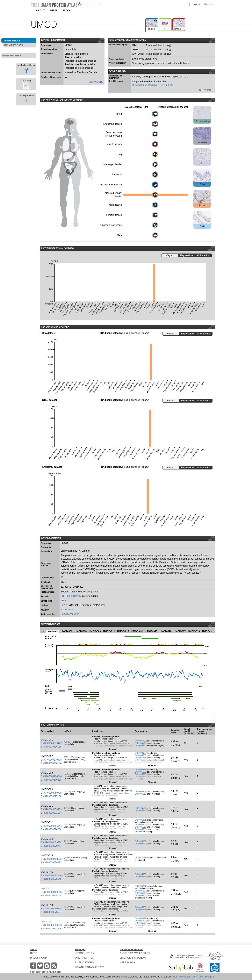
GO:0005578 (140, 829)
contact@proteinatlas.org (45, 972)
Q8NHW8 (68, 858)
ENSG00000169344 (71, 596)
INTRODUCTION (85, 953)
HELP (54, 10)
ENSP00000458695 (51, 859)
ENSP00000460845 (51, 892)
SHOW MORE (96, 82)
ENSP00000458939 (51, 809)
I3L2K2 (67, 792)
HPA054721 (153, 85)
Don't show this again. (203, 977)
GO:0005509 (140, 741)
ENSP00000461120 (51, 876)
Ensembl (45, 596)
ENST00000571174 (51, 813)
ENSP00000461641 (51, 826)
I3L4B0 (67, 874)
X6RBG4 (68, 742)
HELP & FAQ (127, 962)
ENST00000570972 (51, 862)
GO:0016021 (140, 858)
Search (197, 5)
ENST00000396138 (51, 747)
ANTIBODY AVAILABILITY (135, 953)
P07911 (65, 605)
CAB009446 (167, 85)
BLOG (66, 10)
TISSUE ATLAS (11, 41)
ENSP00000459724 (51, 842)
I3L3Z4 (67, 891)
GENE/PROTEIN (12, 56)
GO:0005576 (140, 745)
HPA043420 (139, 85)
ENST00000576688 (51, 829)
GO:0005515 (140, 743)
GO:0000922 (140, 753)
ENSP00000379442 (51, 743)
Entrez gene (47, 601)
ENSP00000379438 (51, 760)
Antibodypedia (48, 614)
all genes (92, 592)
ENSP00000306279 (51, 925)
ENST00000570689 (51, 780)
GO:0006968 (140, 777)
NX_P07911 (67, 610)
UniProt (45, 605)
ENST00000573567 (51, 912)
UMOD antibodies (70, 614)
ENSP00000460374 (51, 909)
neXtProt (45, 610)
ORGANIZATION (85, 958)
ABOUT (40, 10)
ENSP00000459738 (51, 793)
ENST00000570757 (51, 846)
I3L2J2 (67, 841)
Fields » (208, 4)
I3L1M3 (67, 808)
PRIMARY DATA (14, 45)
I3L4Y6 (67, 825)
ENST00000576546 (51, 879)
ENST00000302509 (51, 929)
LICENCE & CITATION (133, 958)
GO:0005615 (140, 760)
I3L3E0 (67, 907)
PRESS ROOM (39, 958)
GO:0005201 (140, 820)
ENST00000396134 (51, 763)
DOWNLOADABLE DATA (90, 967)
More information (182, 977)
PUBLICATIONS (84, 962)
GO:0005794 (140, 762)
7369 (63, 601)
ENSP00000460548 (51, 776)
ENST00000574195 (51, 896)
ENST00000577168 (51, 796)
